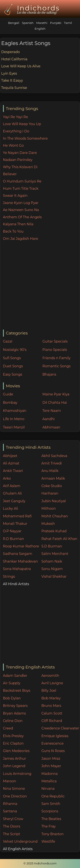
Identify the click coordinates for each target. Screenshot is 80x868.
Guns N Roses (53, 751)
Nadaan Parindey (18, 160)
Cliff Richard (52, 721)
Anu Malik (50, 471)
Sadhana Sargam (18, 554)
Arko (7, 478)
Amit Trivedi (51, 463)
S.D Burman (52, 546)
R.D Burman (14, 539)
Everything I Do (16, 131)
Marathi (42, 23)
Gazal (8, 341)
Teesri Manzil (14, 427)
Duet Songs (13, 366)
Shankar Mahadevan (20, 561)
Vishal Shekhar (54, 576)
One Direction (15, 796)
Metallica (49, 781)
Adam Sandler (15, 676)
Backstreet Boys (17, 691)
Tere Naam (52, 411)
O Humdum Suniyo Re (22, 181)
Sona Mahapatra (17, 569)
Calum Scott (52, 713)
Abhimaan (51, 427)
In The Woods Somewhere (25, 138)
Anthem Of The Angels (22, 217)
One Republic (53, 796)
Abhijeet (10, 456)
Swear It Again (15, 196)
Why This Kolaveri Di (20, 167)
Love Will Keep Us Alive (21, 66)
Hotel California (14, 59)
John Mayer (51, 766)
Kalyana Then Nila (18, 224)
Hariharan (50, 493)
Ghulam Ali (12, 493)
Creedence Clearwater (60, 728)
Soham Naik (52, 561)
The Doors (12, 826)
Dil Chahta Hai (55, 403)
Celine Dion (13, 721)
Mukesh (48, 524)
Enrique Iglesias (55, 736)
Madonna (49, 774)
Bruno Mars (51, 706)
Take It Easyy (12, 80)
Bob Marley (51, 698)
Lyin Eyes (9, 73)
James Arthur (15, 759)
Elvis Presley (13, 736)
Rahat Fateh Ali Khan (59, 539)
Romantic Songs (56, 366)
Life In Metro (14, 419)
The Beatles (51, 819)
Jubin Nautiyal (54, 501)
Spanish (28, 23)
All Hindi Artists (16, 584)
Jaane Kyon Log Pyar (21, 203)
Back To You (13, 231)
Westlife (48, 841)
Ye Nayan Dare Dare (20, 153)
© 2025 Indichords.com (40, 863)
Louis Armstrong (17, 774)
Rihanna (10, 804)
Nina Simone (14, 789)
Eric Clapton (13, 743)
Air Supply (12, 683)
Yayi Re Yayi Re (16, 117)
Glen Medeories (16, 751)
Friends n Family (56, 358)
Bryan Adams (14, 713)
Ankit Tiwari (13, 471)
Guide (8, 394)
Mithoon (49, 509)
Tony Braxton (52, 834)
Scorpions (50, 811)
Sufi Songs (12, 358)
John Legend (14, 766)
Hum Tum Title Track (21, 189)
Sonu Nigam (52, 569)
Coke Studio (51, 486)
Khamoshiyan (15, 411)
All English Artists (18, 849)
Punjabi (56, 23)
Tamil (68, 23)
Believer (10, 174)
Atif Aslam (12, 486)
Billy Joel (49, 691)
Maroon (10, 781)
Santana (10, 811)
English (40, 29)
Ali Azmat (11, 463)
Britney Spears (15, 706)
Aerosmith (50, 676)
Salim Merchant (55, 554)
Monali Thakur (15, 524)
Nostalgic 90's (15, 350)
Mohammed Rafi (17, 516)
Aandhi (49, 419)
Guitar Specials (55, 341)
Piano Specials (55, 350)
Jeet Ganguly (14, 501)
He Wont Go (13, 145)
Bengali (14, 23)
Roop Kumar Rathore (21, 546)
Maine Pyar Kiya (56, 394)
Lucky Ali (11, 509)
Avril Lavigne (52, 683)
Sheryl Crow (13, 819)
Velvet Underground (20, 841)
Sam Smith (51, 804)
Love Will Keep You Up (22, 124)
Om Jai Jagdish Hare (21, 239)
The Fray (48, 826)
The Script (12, 834)
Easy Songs (13, 374)
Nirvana (48, 789)
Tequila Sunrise (14, 88)
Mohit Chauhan (54, 516)
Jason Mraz (51, 759)
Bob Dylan (12, 698)
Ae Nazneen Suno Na (21, 210)
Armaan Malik (53, 478)
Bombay (10, 403)
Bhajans (49, 374)
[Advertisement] (40, 286)
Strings (9, 576)
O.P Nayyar (12, 531)
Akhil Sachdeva (54, 456)
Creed (8, 728)
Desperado (11, 52)
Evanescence (52, 743)
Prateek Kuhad (54, 531)
